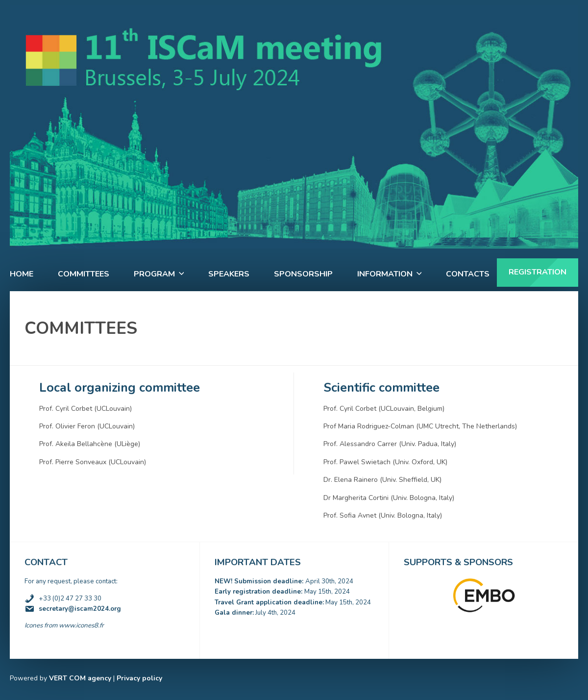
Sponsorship (303, 274)
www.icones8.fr (81, 625)
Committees (84, 274)
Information (385, 274)
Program (154, 274)
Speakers (229, 274)
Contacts (468, 274)
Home (22, 274)
